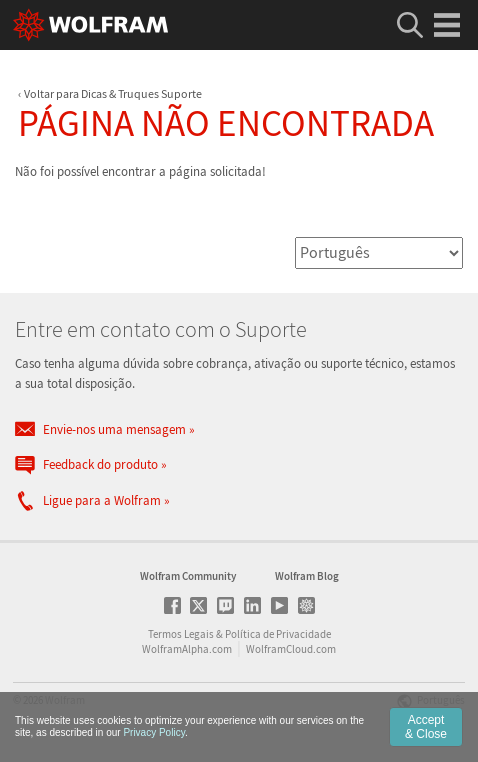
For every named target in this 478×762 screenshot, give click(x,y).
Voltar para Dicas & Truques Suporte (113, 93)
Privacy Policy (154, 732)
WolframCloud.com (291, 649)
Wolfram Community (188, 576)
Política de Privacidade (278, 634)
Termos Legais (181, 634)
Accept (426, 727)
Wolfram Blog (307, 576)
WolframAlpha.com (187, 649)
